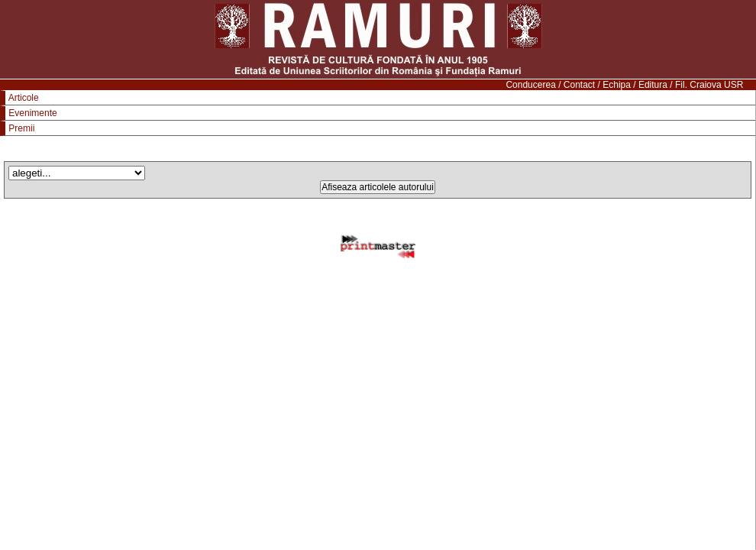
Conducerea (530, 85)
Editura (653, 85)
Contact (579, 85)
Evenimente (32, 113)
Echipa (617, 85)
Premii (21, 128)
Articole (24, 98)
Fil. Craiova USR (709, 85)
